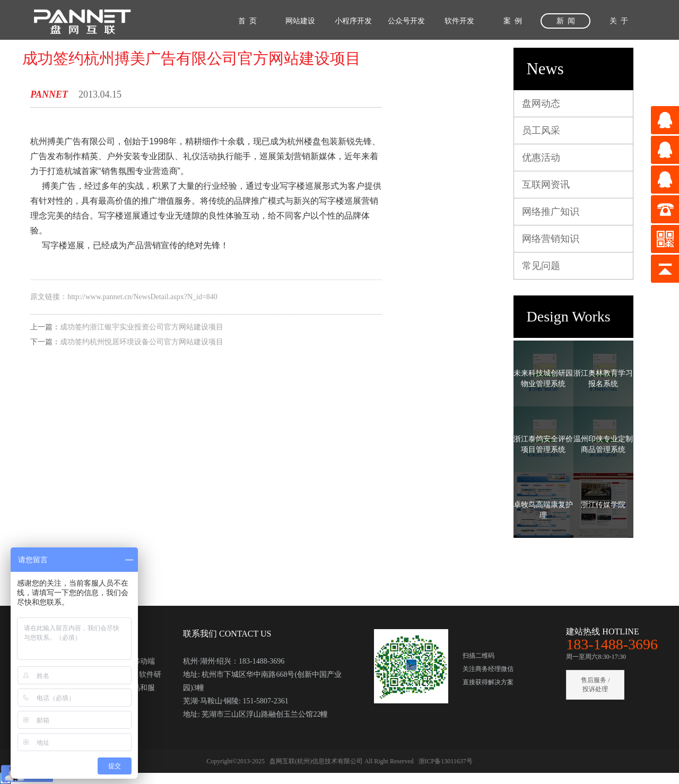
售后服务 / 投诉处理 (595, 685)
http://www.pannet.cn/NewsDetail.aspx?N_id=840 (142, 297)
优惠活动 (541, 158)
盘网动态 (541, 103)
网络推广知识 (551, 212)
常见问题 (541, 266)
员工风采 (541, 130)
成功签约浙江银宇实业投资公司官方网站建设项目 (142, 327)
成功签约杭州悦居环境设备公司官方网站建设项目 (142, 342)
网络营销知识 (551, 239)
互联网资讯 (546, 185)
